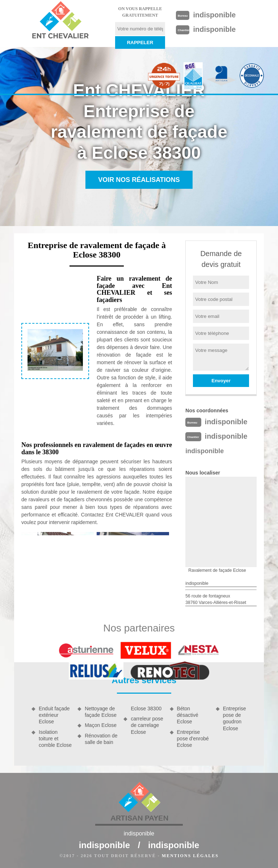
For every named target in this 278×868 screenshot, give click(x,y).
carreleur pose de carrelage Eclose (147, 725)
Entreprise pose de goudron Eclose (235, 718)
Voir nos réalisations (139, 180)
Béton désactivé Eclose (188, 715)
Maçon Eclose (101, 725)
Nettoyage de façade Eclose (101, 712)
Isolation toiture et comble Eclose (55, 739)
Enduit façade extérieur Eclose (54, 715)
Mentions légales (190, 856)
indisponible (214, 15)
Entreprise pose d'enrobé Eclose (193, 739)
